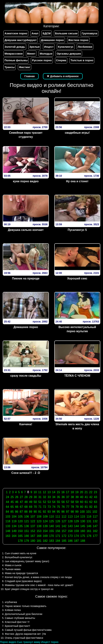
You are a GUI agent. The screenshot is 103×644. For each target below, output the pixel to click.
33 (49, 497)
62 (91, 502)
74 (54, 507)
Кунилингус (66, 47)
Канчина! (26, 424)
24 (8, 497)
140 (51, 526)
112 (64, 517)
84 (7, 512)
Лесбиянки (85, 47)
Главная (29, 76)
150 (20, 531)
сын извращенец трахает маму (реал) (27, 561)
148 (8, 531)
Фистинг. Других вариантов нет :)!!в (25, 634)
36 (63, 497)
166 (27, 536)
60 (82, 502)
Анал (35, 33)
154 (45, 531)
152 (33, 531)
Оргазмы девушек (69, 54)
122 (33, 521)
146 (89, 526)
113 (70, 517)
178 (20, 541)
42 (91, 497)
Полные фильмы (16, 60)
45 (12, 502)
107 (33, 517)
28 (26, 497)
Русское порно (42, 60)
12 (44, 492)
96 (63, 512)
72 (45, 507)
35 (58, 497)
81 (86, 507)
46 (17, 502)
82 (91, 507)
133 (8, 526)
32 (45, 497)
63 (96, 502)
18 (72, 492)
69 (31, 507)
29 (31, 497)
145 (83, 526)
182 (45, 541)
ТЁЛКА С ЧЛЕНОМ (77, 376)
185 (64, 541)
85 (12, 512)
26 (17, 497)
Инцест (49, 47)
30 (35, 497)
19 (77, 492)
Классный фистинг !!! (17, 622)
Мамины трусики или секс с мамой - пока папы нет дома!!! (39, 585)
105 (20, 517)
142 (64, 526)
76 (63, 507)
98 (72, 512)
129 (77, 521)
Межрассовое (14, 54)
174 (77, 536)
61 (86, 502)
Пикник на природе (26, 278)
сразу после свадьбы (26, 376)
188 (83, 541)
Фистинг (25, 67)
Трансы (10, 67)
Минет (31, 54)
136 (27, 526)
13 (49, 492)
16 (63, 492)
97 (68, 512)
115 (83, 517)
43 (96, 497)
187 (77, 541)
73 (49, 507)
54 (54, 502)
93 (49, 512)
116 (89, 517)
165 (20, 536)
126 (58, 521)
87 (21, 512)
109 (45, 517)
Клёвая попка (13, 610)
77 (68, 507)
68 (26, 507)
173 (70, 536)
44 (8, 502)
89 (30, 512)
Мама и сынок (13, 565)
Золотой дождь (15, 47)
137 (33, 526)
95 (58, 512)
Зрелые (35, 47)
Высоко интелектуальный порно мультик (77, 329)
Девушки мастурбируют (21, 40)
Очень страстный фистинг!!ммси (24, 638)
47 (21, 502)
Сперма (61, 60)
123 (39, 521)
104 (14, 517)
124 (45, 521)
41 (86, 497)
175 (83, 536)
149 (14, 531)
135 (20, 526)
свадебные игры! (77, 133)
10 (35, 492)
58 (72, 502)
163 (8, 536)
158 (70, 531)
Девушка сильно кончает (26, 230)
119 (14, 521)
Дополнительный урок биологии (24, 614)
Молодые (46, 54)
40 (82, 497)
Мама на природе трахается (21, 573)
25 (12, 497)
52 (45, 502)
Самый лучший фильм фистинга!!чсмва (28, 630)
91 (40, 512)
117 (95, 517)
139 (45, 526)
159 (77, 531)
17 (68, 492)
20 (82, 492)
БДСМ (47, 33)
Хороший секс (77, 278)
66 (17, 507)
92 (45, 512)
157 (64, 531)
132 (95, 521)
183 (51, 541)
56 (63, 502)
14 (54, 492)
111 (58, 517)
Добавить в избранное (63, 76)
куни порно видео (26, 181)
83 (96, 507)
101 (89, 512)
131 (89, 521)
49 (31, 502)
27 (21, 497)
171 (58, 536)
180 (33, 541)
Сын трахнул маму (29, 642)
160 (83, 531)
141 (58, 526)
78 (72, 507)
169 (45, 536)
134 (14, 526)
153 (39, 531)
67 (21, 507)
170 (51, 536)
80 (82, 507)
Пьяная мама (13, 569)
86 (17, 512)
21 (86, 492)
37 (68, 497)
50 (35, 502)
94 (54, 512)
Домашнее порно (52, 40)
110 (51, 517)
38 (72, 497)
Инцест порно (50, 642)
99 (77, 512)
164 (14, 536)
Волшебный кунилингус (19, 557)
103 (8, 517)
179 (27, 541)
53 (49, 502)
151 (27, 531)
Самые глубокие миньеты (20, 618)
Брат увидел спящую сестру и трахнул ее (29, 589)
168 (39, 536)
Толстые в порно (82, 60)
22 (91, 492)
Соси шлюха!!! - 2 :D (26, 473)
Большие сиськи (66, 33)
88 (26, 512)
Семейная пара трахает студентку (26, 135)
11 (40, 492)
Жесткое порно (78, 40)
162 (95, 531)
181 (39, 541)
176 (89, 536)
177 (95, 536)
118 (8, 521)
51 (40, 502)
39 (77, 497)
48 (26, 502)
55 (58, 502)
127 (64, 521)
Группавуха (89, 33)
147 (95, 526)
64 (8, 507)
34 (54, 497)
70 (35, 507)
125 (51, 521)
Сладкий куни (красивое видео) (23, 581)
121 (27, 521)
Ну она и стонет (77, 181)
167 (33, 536)
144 (77, 526)
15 (58, 492)
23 (95, 492)
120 (20, 521)
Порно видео (8, 642)
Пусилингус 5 (77, 230)
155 (51, 531)
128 (70, 521)
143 (70, 526)
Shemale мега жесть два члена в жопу (77, 426)
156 (58, 531)
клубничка (11, 602)
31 (40, 497)
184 (58, 541)
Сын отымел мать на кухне (21, 553)
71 (40, 507)
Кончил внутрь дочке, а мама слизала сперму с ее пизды (38, 577)
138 (39, 526)
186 (70, 541)
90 (35, 512)
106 (27, 517)
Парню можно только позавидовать (26, 606)
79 (77, 507)
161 (89, 531)
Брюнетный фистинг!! (17, 626)
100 (82, 512)
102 (95, 512)
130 (83, 521)
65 (12, 507)
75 (58, 507)
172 (64, 536)
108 (39, 517)
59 (77, 502)
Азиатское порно (16, 33)
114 (77, 517)
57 (68, 502)
